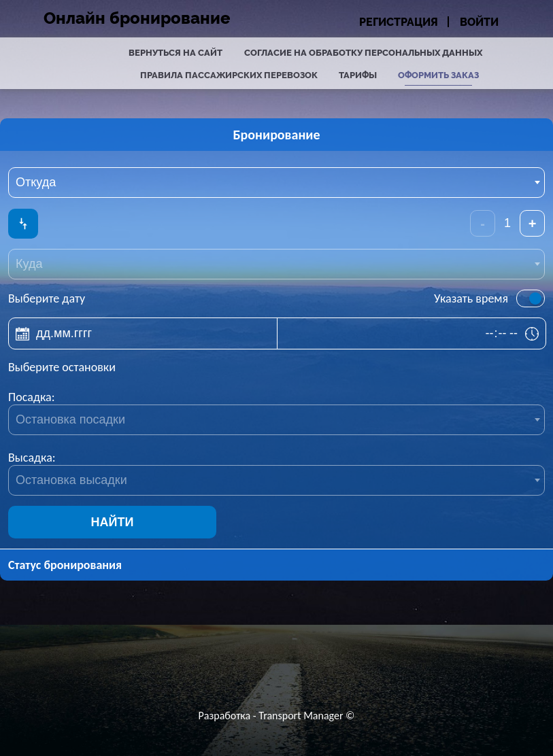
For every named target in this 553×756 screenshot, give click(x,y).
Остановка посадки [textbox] (70, 419)
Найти (113, 522)
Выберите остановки (62, 367)
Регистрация (399, 22)
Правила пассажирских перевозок (229, 75)
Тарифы (358, 75)
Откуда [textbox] (36, 182)
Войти (479, 22)
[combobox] (276, 183)
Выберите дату (47, 298)
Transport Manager (301, 716)
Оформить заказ (438, 75)
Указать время (471, 298)
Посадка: (31, 397)
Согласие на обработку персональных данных (363, 53)
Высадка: (32, 458)
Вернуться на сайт (175, 53)
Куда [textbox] (29, 264)
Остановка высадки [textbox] (71, 480)
